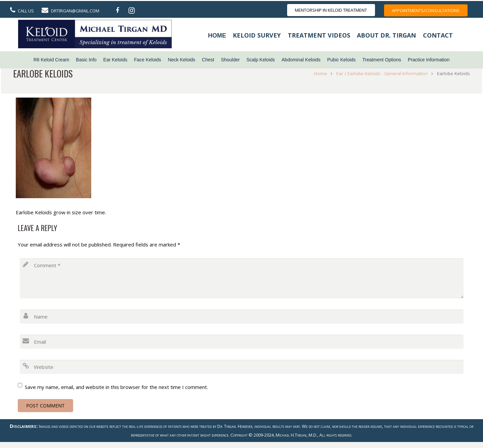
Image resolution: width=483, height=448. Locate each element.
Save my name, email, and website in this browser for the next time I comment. (116, 387)
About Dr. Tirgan (386, 35)
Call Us (26, 11)
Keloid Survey (257, 35)
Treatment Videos (319, 35)
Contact (438, 35)
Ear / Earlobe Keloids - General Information (381, 73)
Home (217, 36)
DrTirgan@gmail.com (75, 11)
